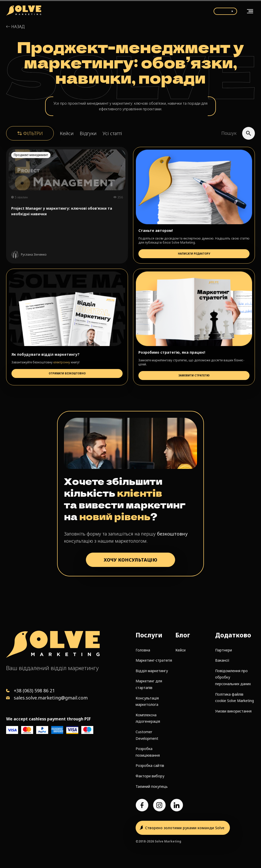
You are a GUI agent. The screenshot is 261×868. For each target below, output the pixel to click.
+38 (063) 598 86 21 (34, 691)
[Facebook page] (142, 805)
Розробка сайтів (150, 765)
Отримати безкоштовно (67, 373)
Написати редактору (194, 254)
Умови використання (233, 711)
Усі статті (112, 133)
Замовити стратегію (194, 375)
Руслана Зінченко (34, 255)
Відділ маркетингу (152, 671)
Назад (18, 27)
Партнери (224, 650)
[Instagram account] (159, 805)
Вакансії (222, 660)
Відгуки (88, 133)
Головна (143, 650)
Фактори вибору (150, 776)
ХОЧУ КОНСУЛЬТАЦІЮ (130, 560)
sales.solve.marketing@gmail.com (51, 698)
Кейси (67, 133)
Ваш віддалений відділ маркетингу (52, 668)
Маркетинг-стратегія (154, 660)
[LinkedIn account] (177, 805)
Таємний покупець (152, 786)
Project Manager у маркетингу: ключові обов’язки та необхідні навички (62, 211)
